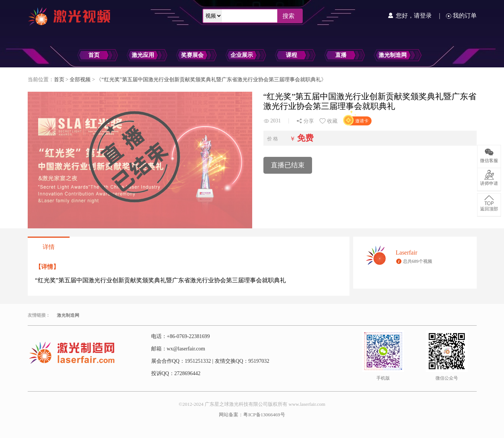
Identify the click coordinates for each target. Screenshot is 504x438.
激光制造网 (393, 55)
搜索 (288, 16)
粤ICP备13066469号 (264, 415)
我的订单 (461, 16)
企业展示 (242, 55)
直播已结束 (288, 165)
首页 (94, 55)
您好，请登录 (415, 16)
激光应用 (143, 55)
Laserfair (407, 253)
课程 (291, 55)
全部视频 (80, 80)
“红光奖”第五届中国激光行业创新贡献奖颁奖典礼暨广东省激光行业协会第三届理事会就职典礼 (211, 80)
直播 (341, 55)
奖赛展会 (192, 55)
